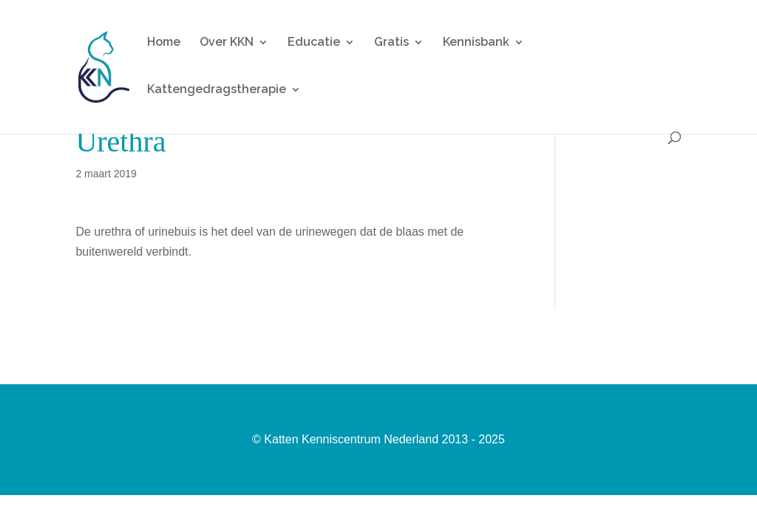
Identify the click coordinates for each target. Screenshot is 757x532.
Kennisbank (476, 43)
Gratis (391, 43)
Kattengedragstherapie (217, 90)
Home (164, 43)
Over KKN (227, 43)
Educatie (314, 43)
